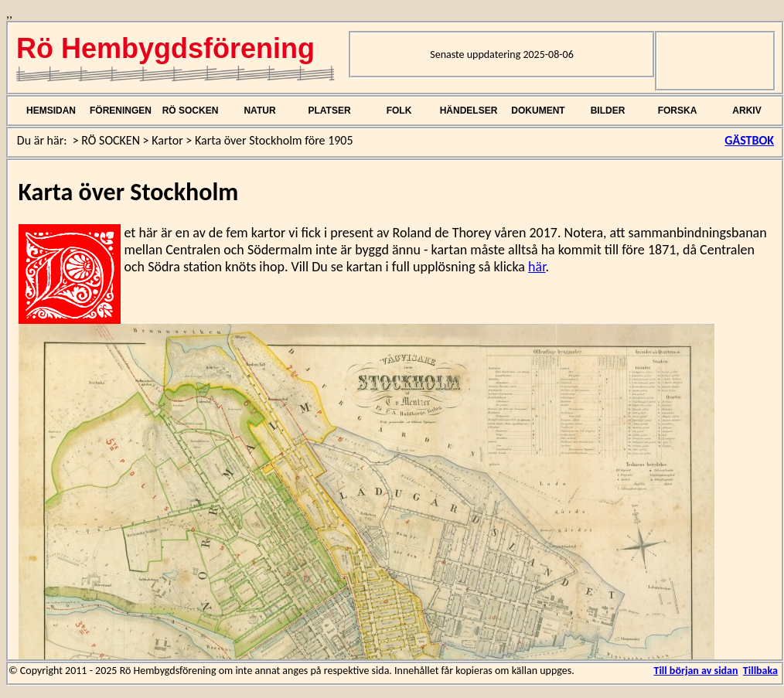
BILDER (608, 111)
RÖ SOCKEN (191, 111)
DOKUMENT (538, 111)
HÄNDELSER (469, 111)
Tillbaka (760, 671)
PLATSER (329, 111)
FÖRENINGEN (121, 111)
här (537, 267)
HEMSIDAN (51, 111)
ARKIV (747, 111)
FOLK (399, 111)
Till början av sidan (695, 671)
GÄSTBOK (749, 140)
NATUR (259, 111)
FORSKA (678, 111)
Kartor (167, 140)
